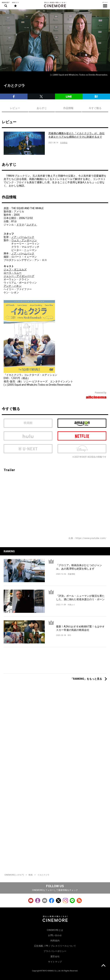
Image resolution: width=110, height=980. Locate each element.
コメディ (32, 225)
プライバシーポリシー (55, 951)
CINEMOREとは (55, 930)
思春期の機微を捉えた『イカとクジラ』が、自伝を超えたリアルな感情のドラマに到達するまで (76, 135)
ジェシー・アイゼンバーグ (19, 276)
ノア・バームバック (23, 237)
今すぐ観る (95, 108)
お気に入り (15, 5)
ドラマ (20, 225)
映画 (31, 875)
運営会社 (55, 956)
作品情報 (68, 108)
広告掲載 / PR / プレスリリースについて (55, 946)
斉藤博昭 (71, 574)
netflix (82, 436)
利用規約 (55, 941)
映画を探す (6, 5)
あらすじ (42, 108)
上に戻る (103, 966)
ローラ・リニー (13, 273)
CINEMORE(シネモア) (14, 875)
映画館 (28, 423)
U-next (28, 449)
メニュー (105, 5)
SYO (69, 635)
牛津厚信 (64, 143)
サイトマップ (55, 962)
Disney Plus (82, 449)
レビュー (15, 108)
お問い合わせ (55, 935)
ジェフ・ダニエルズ (15, 269)
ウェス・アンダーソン (24, 240)
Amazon (82, 423)
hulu (28, 436)
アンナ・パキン (13, 286)
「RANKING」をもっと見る (86, 679)
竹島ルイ (71, 605)
